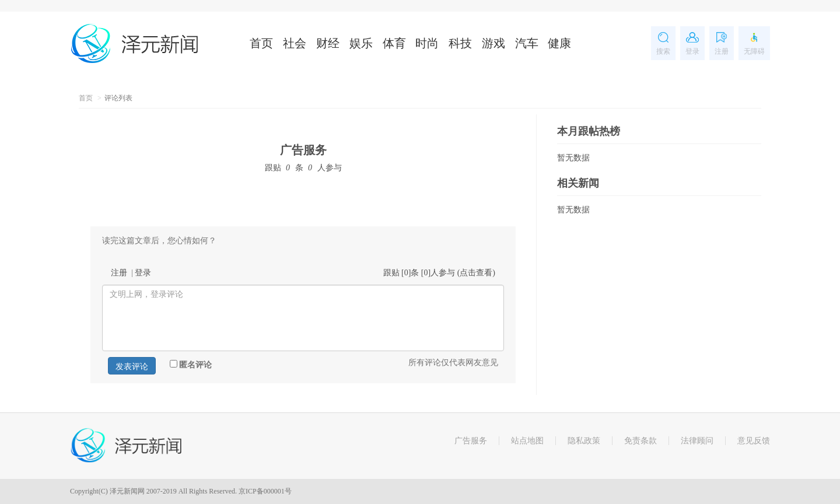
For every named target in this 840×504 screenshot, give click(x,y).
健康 (559, 43)
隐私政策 (584, 441)
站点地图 (527, 441)
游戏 (494, 43)
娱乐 (361, 43)
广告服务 (303, 150)
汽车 (527, 43)
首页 (261, 43)
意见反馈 (754, 441)
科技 (460, 43)
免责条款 (640, 441)
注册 (119, 273)
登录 (143, 273)
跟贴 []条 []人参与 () (440, 273)
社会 (295, 43)
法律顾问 (697, 441)
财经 (328, 43)
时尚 (427, 43)
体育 (394, 43)
